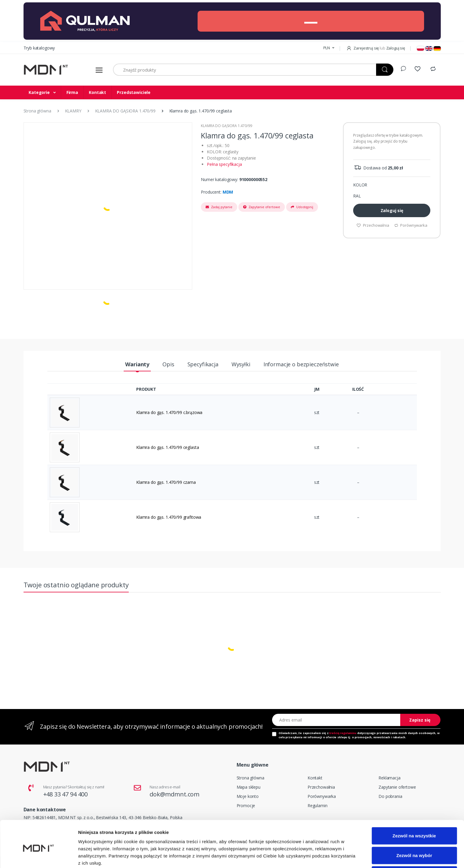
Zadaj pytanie (219, 207)
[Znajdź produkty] (245, 70)
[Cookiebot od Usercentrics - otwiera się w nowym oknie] (39, 856)
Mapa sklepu (249, 787)
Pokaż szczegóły (318, 856)
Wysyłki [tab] (241, 364)
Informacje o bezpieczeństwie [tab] (301, 364)
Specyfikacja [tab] (203, 364)
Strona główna (250, 778)
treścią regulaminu (343, 733)
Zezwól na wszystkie (414, 809)
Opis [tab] (168, 364)
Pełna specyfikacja (224, 164)
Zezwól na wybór (414, 829)
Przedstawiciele (134, 92)
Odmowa (414, 848)
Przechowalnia (321, 787)
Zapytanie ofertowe (262, 207)
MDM (228, 192)
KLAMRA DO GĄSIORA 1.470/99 (226, 126)
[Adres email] (336, 720)
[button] (329, 48)
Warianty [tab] (137, 364)
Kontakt (97, 92)
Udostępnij (302, 207)
